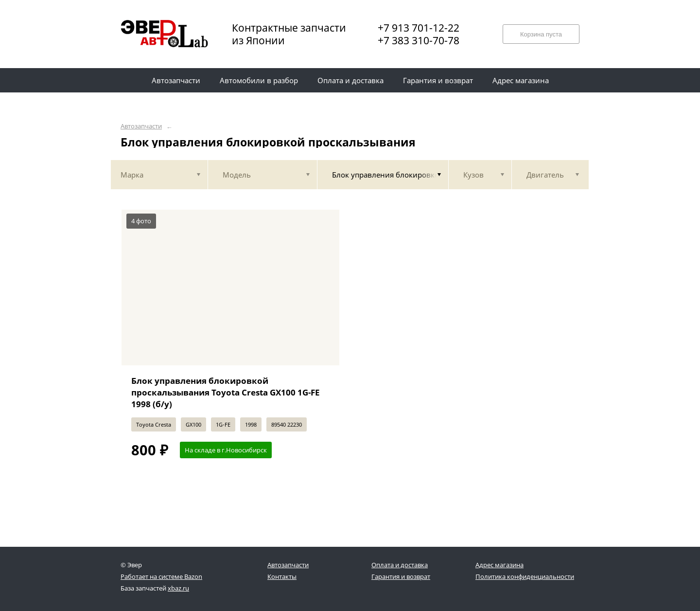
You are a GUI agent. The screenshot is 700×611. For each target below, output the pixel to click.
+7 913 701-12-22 (419, 28)
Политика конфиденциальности (525, 576)
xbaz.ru (178, 588)
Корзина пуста (541, 34)
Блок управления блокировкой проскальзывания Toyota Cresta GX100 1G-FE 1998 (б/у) (226, 392)
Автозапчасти (141, 126)
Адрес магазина (499, 565)
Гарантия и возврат (401, 576)
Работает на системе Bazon (161, 576)
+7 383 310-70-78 (419, 40)
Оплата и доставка (400, 565)
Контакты (282, 576)
